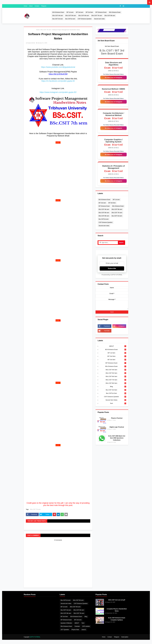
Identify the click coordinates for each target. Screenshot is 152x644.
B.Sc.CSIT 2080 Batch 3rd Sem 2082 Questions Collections (117, 441)
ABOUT (118, 349)
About (31, 6)
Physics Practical (117, 421)
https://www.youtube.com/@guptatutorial (58, 67)
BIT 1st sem (70, 12)
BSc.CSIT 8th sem (110, 16)
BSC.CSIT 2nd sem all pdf (117, 600)
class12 (84, 630)
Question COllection (66, 623)
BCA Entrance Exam (58, 12)
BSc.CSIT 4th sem (58, 16)
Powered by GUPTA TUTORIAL (112, 278)
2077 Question (65, 630)
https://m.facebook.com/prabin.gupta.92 (58, 81)
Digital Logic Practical (117, 430)
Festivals (77, 626)
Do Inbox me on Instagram (113, 78)
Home (25, 6)
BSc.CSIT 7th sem (97, 16)
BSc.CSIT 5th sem (71, 16)
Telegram (44, 6)
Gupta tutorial (31, 43)
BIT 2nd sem (80, 12)
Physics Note (75, 630)
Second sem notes (99, 19)
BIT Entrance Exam (101, 12)
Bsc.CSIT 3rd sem (58, 19)
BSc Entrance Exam (115, 12)
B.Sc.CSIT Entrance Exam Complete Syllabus (117, 619)
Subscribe (112, 272)
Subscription (125, 637)
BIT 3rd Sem (89, 12)
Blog (118, 390)
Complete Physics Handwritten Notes (117, 610)
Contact (37, 6)
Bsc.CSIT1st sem (70, 19)
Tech (118, 406)
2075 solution (86, 626)
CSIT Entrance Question (85, 19)
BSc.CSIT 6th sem (84, 16)
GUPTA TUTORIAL (35, 637)
